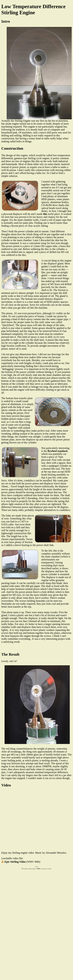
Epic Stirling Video (13, 862)
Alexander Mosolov (56, 853)
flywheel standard (57, 451)
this (45, 214)
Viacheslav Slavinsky (29, 869)
